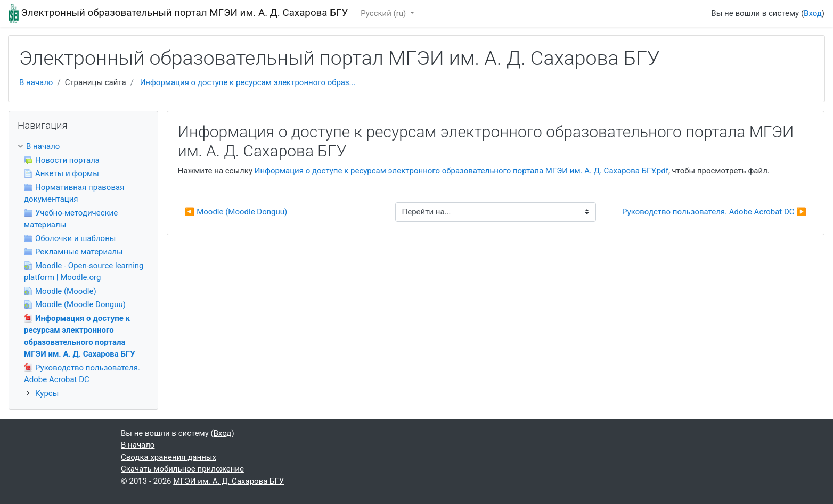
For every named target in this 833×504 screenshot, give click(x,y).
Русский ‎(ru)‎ (384, 13)
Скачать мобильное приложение (182, 469)
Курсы (47, 393)
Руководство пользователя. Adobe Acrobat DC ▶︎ (714, 212)
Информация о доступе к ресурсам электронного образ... (248, 82)
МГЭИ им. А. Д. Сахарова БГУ (228, 481)
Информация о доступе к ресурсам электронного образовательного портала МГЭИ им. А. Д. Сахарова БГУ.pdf (462, 171)
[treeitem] (83, 147)
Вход (813, 13)
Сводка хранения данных (169, 457)
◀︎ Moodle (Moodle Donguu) (236, 212)
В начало (36, 82)
